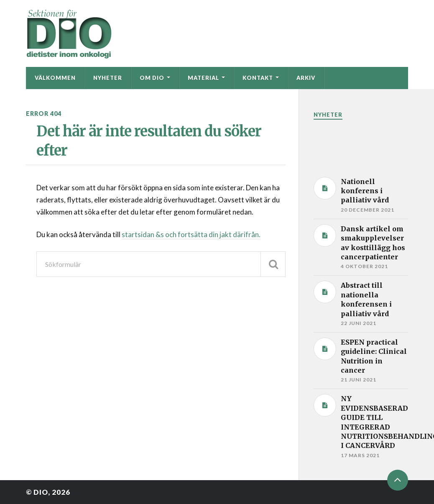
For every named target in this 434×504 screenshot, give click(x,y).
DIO (41, 492)
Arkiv (306, 78)
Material (203, 78)
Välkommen (55, 78)
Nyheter (108, 78)
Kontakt (258, 78)
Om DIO (152, 78)
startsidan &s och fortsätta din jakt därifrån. (191, 234)
